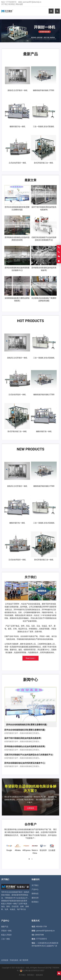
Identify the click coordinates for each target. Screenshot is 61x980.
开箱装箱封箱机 (14, 897)
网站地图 (19, 4)
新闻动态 (35, 890)
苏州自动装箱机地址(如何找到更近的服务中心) (25, 760)
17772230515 (11, 2)
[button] (28, 40)
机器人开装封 (6, 931)
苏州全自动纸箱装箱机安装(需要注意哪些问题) (25, 726)
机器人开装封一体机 (9, 900)
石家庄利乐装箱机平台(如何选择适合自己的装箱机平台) (29, 751)
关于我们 (5, 4)
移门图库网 (24, 957)
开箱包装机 (14, 957)
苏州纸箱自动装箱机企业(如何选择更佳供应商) (25, 743)
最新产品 (30, 54)
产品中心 (35, 886)
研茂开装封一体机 (23, 964)
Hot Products (31, 320)
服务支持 (35, 894)
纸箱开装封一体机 (20, 889)
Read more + (31, 656)
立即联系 (30, 805)
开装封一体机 (6, 927)
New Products (30, 447)
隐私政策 (39, 971)
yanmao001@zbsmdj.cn (32, 2)
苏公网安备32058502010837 (33, 967)
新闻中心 (30, 677)
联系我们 (12, 4)
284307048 (39, 931)
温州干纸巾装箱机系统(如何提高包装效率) (23, 735)
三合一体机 (6, 935)
